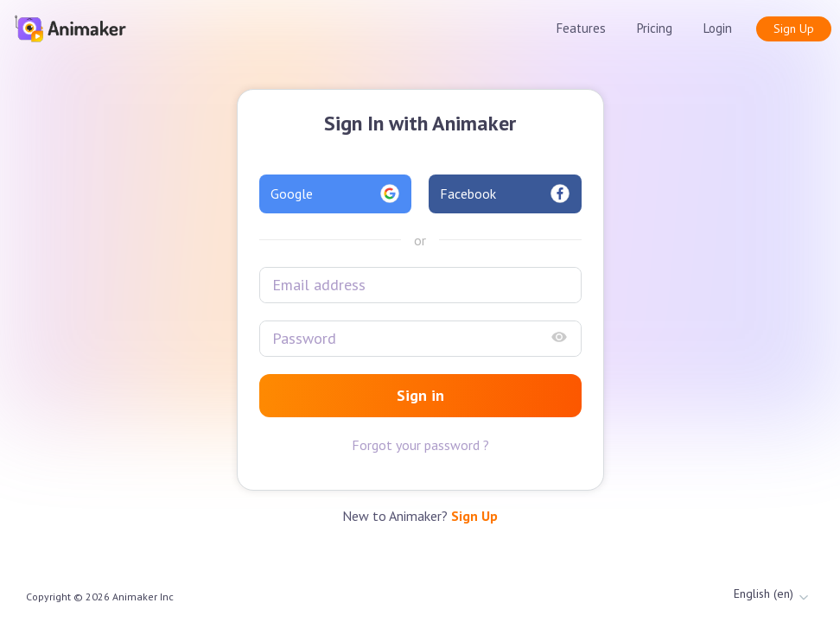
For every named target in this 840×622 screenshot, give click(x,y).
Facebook (505, 194)
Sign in (420, 395)
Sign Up (794, 29)
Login (718, 28)
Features (581, 28)
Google (336, 194)
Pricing (655, 28)
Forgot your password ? (420, 445)
